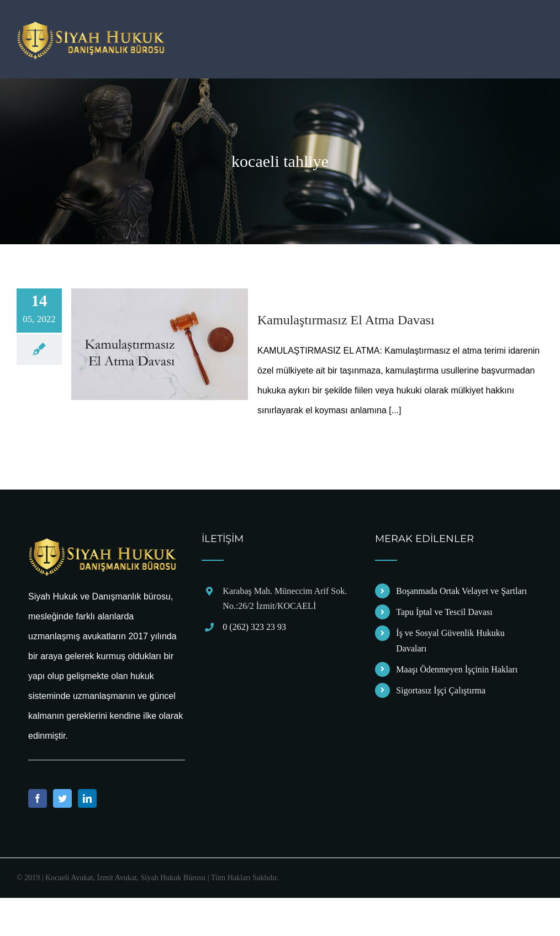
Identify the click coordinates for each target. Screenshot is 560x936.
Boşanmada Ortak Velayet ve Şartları (461, 591)
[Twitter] (62, 798)
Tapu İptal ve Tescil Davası (444, 612)
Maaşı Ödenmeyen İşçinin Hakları (457, 669)
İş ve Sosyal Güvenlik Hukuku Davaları (450, 640)
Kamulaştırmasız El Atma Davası (346, 320)
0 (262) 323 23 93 (254, 627)
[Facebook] (38, 798)
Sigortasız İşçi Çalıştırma (441, 690)
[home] (103, 543)
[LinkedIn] (87, 798)
